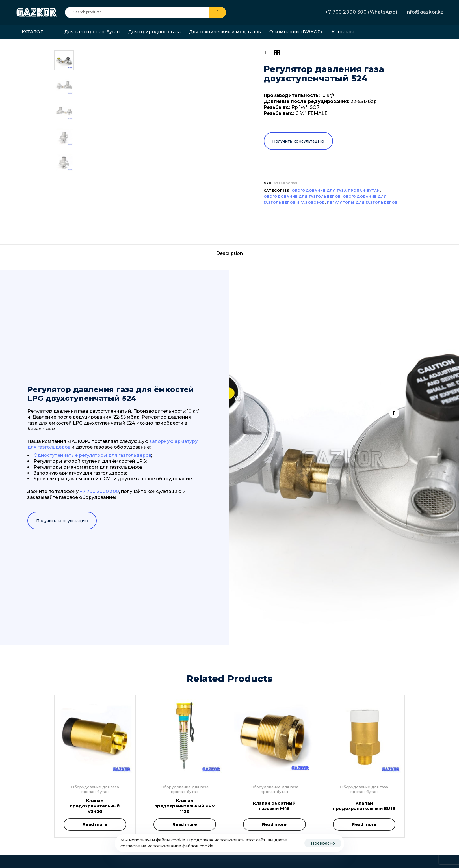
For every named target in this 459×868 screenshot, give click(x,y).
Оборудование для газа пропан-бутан (336, 191)
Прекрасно (323, 843)
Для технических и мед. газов (225, 32)
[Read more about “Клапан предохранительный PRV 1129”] (185, 824)
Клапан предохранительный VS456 (95, 806)
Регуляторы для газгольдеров (362, 203)
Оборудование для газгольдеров (302, 197)
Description (229, 253)
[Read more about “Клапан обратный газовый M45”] (274, 824)
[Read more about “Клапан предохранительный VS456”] (95, 824)
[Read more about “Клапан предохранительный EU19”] (364, 824)
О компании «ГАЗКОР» (296, 32)
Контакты (343, 32)
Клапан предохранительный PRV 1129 (185, 806)
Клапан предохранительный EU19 (364, 806)
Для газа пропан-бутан (92, 32)
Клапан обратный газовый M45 (274, 806)
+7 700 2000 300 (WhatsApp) (361, 12)
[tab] (229, 253)
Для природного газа (154, 32)
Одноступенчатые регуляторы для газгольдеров (92, 455)
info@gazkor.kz (425, 12)
